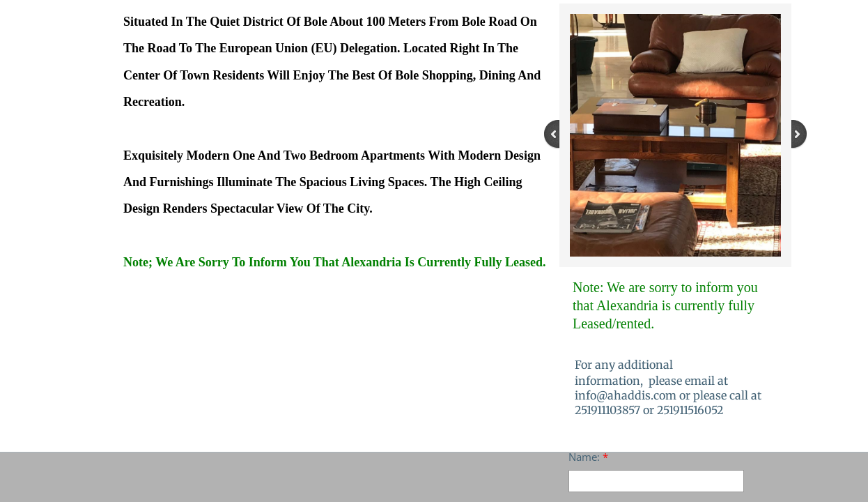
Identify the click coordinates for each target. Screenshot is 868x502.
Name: (588, 457)
